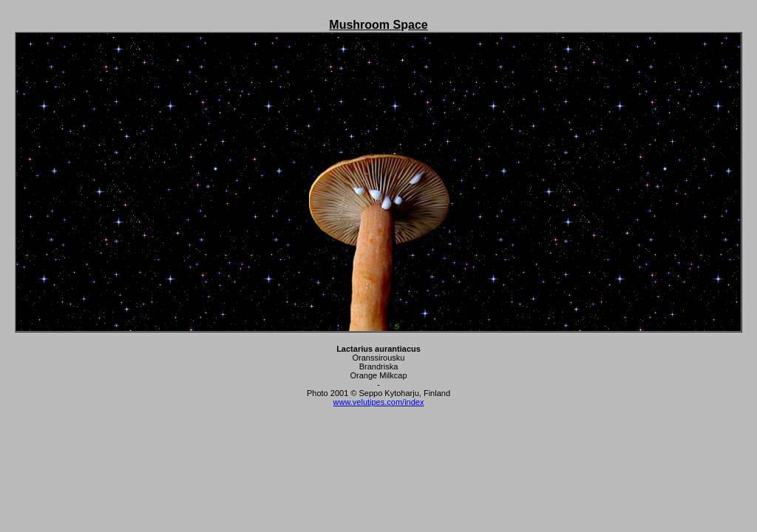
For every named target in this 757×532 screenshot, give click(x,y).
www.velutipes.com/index (379, 402)
